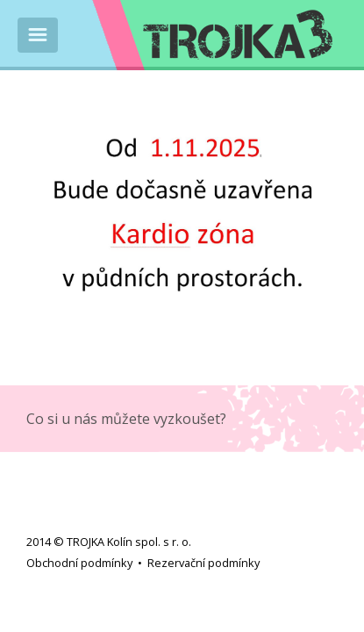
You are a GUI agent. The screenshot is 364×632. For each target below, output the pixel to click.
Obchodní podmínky (79, 563)
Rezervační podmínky (203, 563)
